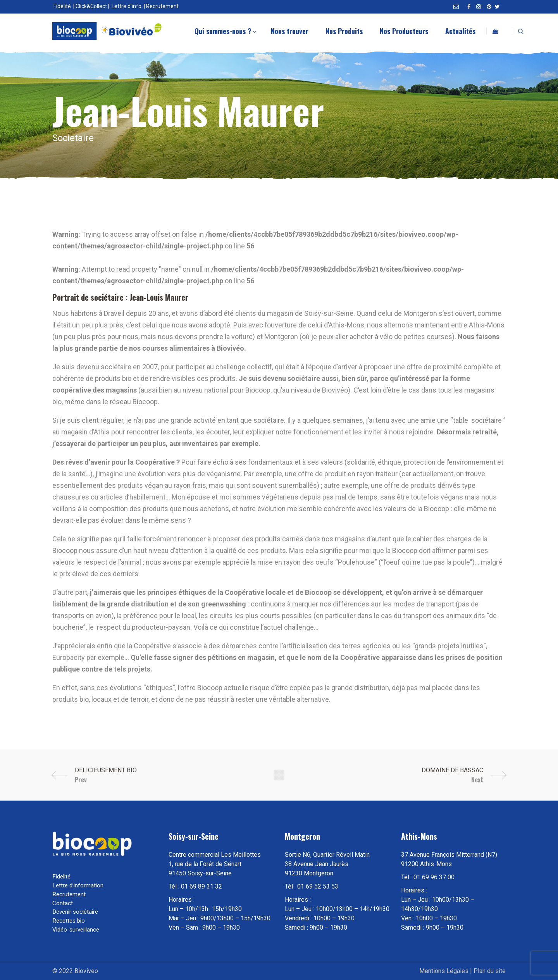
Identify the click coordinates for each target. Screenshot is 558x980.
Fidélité (62, 6)
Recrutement (162, 6)
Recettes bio (69, 921)
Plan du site (490, 971)
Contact (63, 903)
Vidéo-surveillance (76, 930)
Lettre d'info (127, 6)
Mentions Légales (444, 971)
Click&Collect (91, 6)
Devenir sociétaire (75, 912)
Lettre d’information (78, 885)
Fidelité (61, 877)
